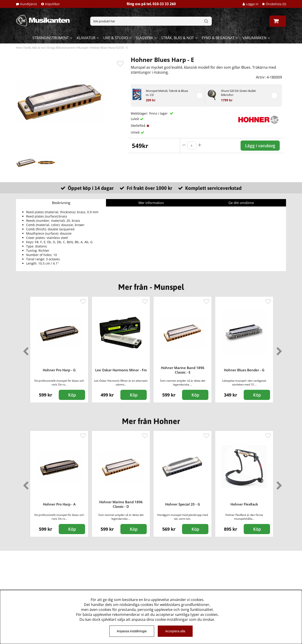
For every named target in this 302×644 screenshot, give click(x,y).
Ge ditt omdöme (241, 203)
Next (278, 349)
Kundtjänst (29, 4)
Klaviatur (86, 38)
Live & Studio (116, 38)
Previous (25, 349)
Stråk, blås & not (178, 38)
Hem (19, 48)
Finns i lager (159, 113)
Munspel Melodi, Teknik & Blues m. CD (167, 93)
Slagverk (144, 38)
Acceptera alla (175, 631)
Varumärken (254, 38)
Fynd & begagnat (218, 38)
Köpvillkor (52, 4)
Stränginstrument (51, 38)
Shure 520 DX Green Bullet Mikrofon (238, 93)
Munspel (83, 48)
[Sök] (151, 21)
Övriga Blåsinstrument (61, 48)
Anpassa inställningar (132, 631)
